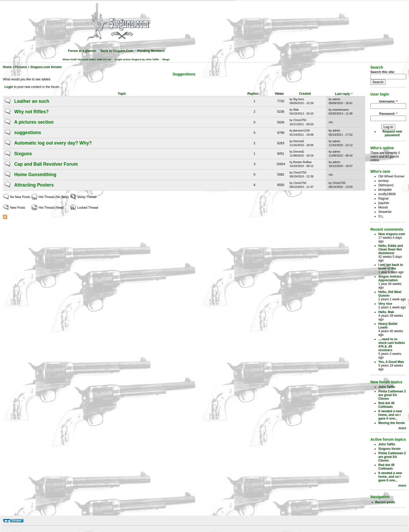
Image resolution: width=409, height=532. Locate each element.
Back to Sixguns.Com (117, 51)
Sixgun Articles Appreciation (390, 278)
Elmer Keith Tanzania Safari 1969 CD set (87, 59)
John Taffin (387, 387)
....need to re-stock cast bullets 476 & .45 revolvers (392, 345)
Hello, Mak (386, 312)
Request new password (392, 133)
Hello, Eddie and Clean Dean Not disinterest (391, 249)
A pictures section (34, 122)
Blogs (166, 59)
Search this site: (383, 72)
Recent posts (385, 502)
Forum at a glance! (82, 51)
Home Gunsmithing (35, 175)
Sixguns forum (389, 449)
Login (9, 87)
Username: (388, 101)
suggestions (28, 133)
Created (305, 94)
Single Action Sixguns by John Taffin (137, 59)
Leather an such (32, 101)
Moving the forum (392, 423)
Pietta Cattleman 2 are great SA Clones (392, 395)
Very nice (385, 304)
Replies (253, 94)
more (402, 428)
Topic (122, 94)
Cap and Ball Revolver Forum (46, 164)
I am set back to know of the (391, 267)
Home (7, 67)
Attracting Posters (34, 185)
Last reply (344, 94)
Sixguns (23, 154)
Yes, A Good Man (391, 362)
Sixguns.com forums (46, 67)
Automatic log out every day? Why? (53, 143)
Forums (21, 67)
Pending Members (151, 51)
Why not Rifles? (31, 112)
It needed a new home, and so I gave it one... (390, 415)
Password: (388, 114)
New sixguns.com (392, 234)
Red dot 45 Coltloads (386, 405)
